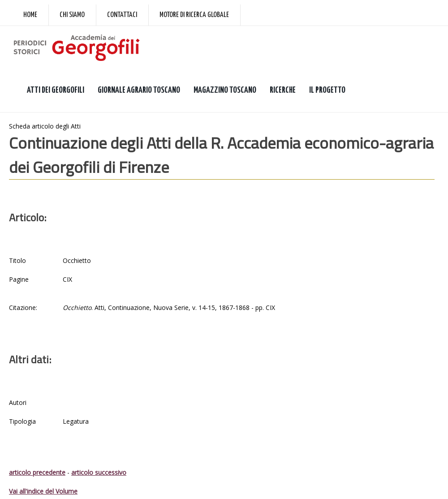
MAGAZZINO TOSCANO (225, 90)
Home (30, 15)
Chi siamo (72, 15)
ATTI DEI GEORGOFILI (56, 90)
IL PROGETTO (327, 90)
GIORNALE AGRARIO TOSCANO (139, 90)
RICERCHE (283, 90)
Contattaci (122, 15)
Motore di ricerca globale (194, 15)
